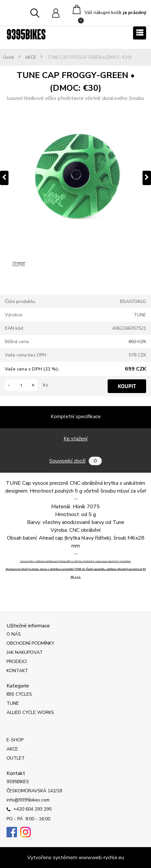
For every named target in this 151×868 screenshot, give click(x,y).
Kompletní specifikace (76, 417)
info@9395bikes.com (28, 800)
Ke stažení (75, 439)
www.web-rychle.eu (101, 858)
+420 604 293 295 (29, 810)
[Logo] (26, 34)
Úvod (8, 58)
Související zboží (75, 461)
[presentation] (4, 178)
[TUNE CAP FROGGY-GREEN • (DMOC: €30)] (75, 178)
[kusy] (21, 385)
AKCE (30, 58)
